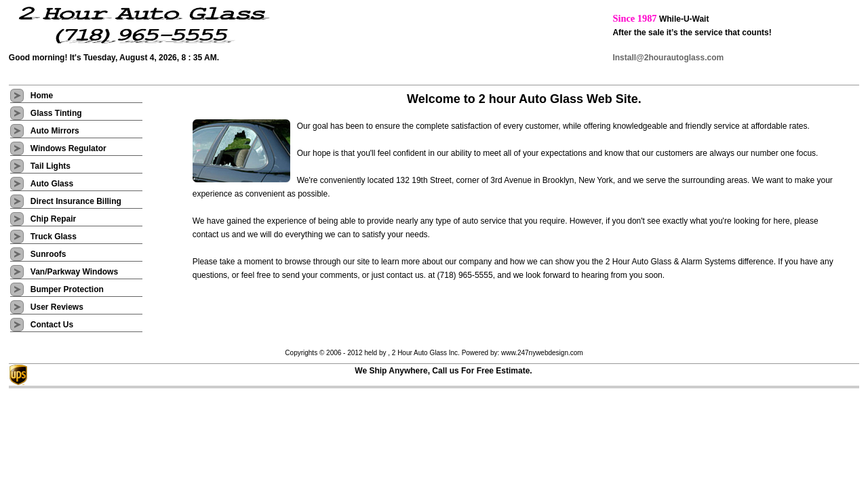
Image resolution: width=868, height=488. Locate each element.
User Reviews (57, 307)
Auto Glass (52, 184)
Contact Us (52, 325)
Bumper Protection (68, 289)
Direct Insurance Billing (76, 201)
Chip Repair (55, 219)
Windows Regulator (68, 148)
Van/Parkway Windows (76, 272)
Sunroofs (48, 254)
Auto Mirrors (55, 131)
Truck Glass (55, 237)
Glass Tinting (56, 113)
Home (42, 96)
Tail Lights (51, 166)
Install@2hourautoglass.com (668, 58)
